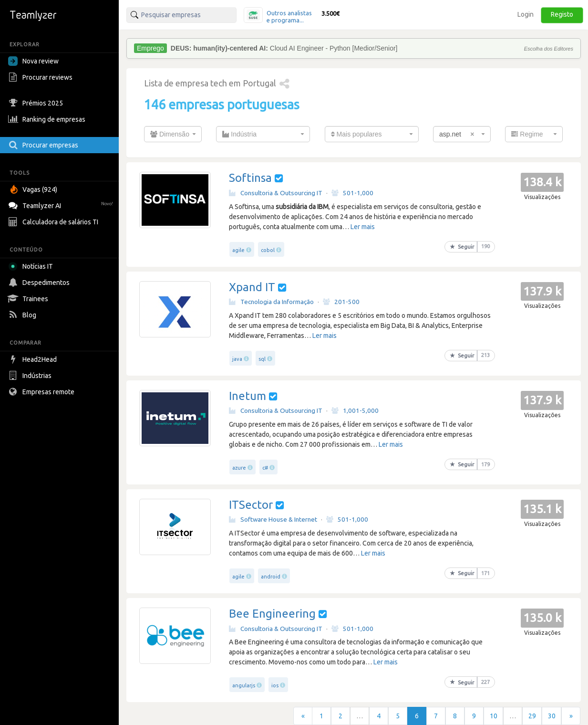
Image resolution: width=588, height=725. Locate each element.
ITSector (251, 505)
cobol (268, 250)
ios (275, 685)
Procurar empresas (44, 145)
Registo (562, 14)
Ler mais (363, 227)
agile (238, 250)
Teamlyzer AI (62, 205)
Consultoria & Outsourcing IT (276, 193)
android (271, 577)
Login (526, 14)
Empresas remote (42, 392)
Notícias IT (32, 266)
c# (265, 468)
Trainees (29, 299)
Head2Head (34, 359)
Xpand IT (252, 287)
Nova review (33, 61)
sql (262, 359)
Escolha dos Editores (549, 49)
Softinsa (250, 178)
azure (239, 468)
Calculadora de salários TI (54, 222)
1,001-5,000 (355, 410)
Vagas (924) (34, 189)
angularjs (244, 685)
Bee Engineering (272, 614)
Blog (23, 315)
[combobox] (173, 134)
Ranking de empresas (48, 119)
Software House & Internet (273, 519)
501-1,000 (352, 193)
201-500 (341, 302)
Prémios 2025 (37, 103)
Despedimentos (40, 283)
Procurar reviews (41, 77)
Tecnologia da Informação (271, 302)
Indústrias (31, 376)
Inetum (248, 396)
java (237, 359)
